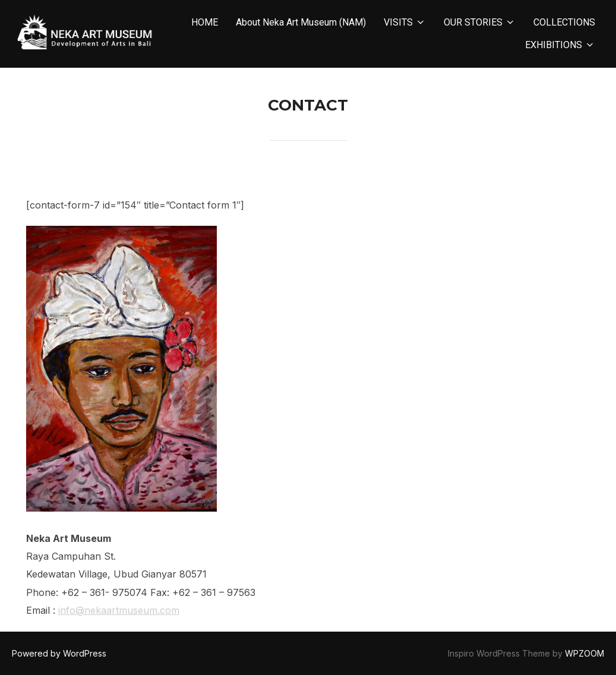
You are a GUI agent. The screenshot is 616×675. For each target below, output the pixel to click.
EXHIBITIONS (560, 45)
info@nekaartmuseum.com (119, 610)
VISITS (405, 22)
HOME (205, 22)
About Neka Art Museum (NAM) (301, 22)
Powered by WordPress (59, 653)
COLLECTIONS (564, 22)
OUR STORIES (480, 22)
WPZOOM (585, 653)
